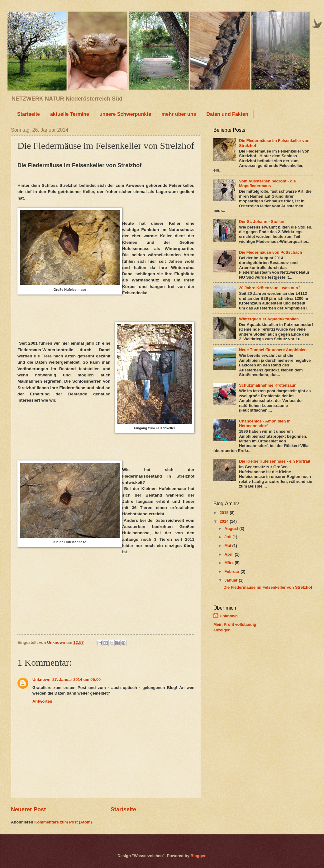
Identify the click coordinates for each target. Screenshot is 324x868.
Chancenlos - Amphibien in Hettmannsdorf (265, 423)
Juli (228, 537)
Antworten (42, 701)
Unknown (41, 679)
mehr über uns (179, 114)
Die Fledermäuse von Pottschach (271, 252)
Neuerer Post (28, 809)
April (229, 554)
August (232, 528)
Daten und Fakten (227, 114)
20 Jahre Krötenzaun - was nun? (270, 288)
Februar (232, 571)
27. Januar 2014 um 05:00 (76, 679)
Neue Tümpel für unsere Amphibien (273, 350)
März (229, 563)
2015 (225, 513)
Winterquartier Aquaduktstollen (269, 319)
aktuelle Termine (70, 114)
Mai (228, 546)
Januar (231, 580)
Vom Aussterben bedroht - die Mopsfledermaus (267, 183)
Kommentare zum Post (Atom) (63, 822)
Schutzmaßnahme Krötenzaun (268, 385)
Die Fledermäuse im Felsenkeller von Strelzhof (268, 587)
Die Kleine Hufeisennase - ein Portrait (275, 461)
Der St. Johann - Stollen (262, 222)
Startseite (29, 114)
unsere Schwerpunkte (125, 114)
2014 (225, 521)
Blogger (198, 856)
